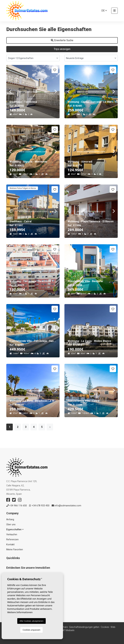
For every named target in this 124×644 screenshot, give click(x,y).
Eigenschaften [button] (15, 530)
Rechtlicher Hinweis (43, 627)
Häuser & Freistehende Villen (21, 587)
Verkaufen (12, 535)
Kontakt (10, 545)
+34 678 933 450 (39, 506)
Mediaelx (70, 630)
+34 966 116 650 (17, 506)
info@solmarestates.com (66, 506)
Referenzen (12, 540)
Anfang (10, 520)
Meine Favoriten (15, 550)
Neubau (10, 574)
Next (56, 92)
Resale (10, 578)
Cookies (105, 627)
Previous (10, 92)
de (104, 11)
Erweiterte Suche (62, 40)
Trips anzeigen (62, 49)
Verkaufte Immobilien (18, 591)
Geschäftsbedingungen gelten (84, 627)
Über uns (11, 525)
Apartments (13, 582)
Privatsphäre (61, 627)
